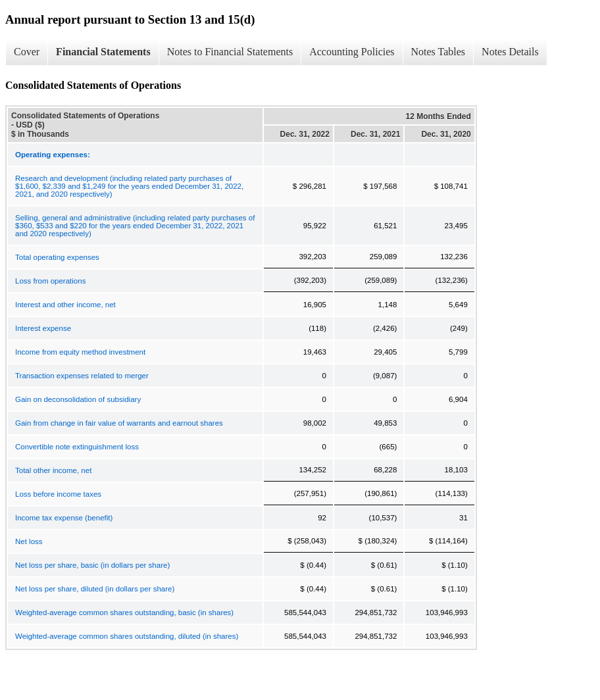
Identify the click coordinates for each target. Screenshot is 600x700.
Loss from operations (50, 281)
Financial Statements (103, 52)
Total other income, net (53, 470)
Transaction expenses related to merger (82, 376)
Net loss (29, 541)
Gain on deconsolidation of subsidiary (78, 399)
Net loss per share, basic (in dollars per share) (92, 565)
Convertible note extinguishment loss (77, 447)
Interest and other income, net (65, 305)
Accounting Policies (352, 52)
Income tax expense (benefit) (64, 518)
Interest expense (43, 328)
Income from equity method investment (80, 352)
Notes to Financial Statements (230, 52)
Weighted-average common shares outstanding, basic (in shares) (124, 612)
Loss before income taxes (58, 494)
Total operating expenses (57, 257)
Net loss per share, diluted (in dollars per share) (95, 589)
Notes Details (510, 52)
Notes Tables (438, 52)
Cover (27, 52)
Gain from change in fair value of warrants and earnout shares (119, 423)
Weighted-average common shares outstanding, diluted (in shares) (127, 636)
